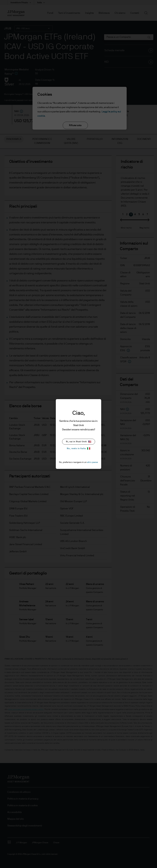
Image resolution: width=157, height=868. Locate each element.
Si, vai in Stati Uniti (79, 442)
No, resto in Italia (78, 448)
